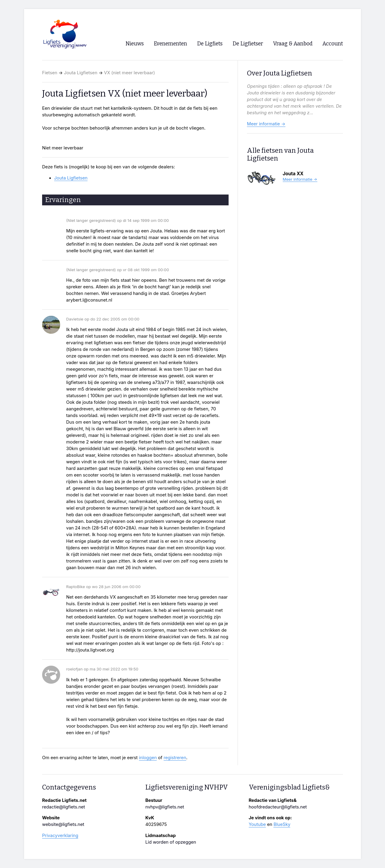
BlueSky (282, 824)
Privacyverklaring (60, 836)
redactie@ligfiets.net (64, 807)
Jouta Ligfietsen (81, 73)
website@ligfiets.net (63, 824)
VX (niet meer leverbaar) (129, 73)
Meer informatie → (266, 124)
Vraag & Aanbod (293, 44)
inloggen (148, 758)
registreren (175, 758)
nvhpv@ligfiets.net (165, 807)
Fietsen (50, 73)
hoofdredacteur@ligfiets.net (278, 807)
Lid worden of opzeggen (171, 842)
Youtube (257, 824)
